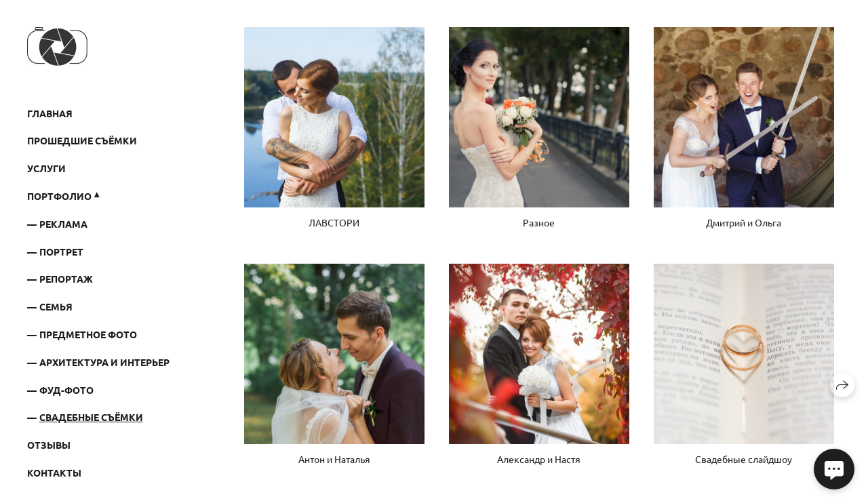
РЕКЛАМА (63, 224)
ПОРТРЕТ (61, 251)
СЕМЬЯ (56, 306)
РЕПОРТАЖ (66, 279)
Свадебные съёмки (91, 417)
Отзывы (49, 445)
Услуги (46, 168)
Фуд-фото (66, 390)
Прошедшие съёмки (82, 140)
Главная (50, 113)
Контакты (54, 472)
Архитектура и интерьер (104, 362)
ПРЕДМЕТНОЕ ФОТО (88, 334)
